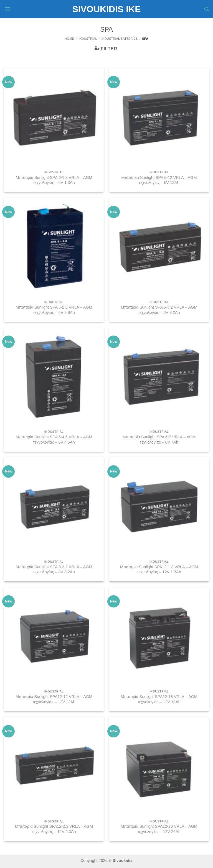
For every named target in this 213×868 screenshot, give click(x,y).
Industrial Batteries (120, 39)
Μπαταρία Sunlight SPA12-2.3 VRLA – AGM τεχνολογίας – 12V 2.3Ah (54, 829)
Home (70, 39)
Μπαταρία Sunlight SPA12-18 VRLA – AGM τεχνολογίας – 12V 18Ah (159, 699)
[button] (7, 9)
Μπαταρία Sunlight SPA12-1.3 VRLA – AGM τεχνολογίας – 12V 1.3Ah (159, 570)
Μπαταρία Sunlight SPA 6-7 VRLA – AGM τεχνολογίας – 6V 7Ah (159, 440)
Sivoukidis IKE (106, 9)
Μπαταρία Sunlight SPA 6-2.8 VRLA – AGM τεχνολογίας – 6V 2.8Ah (54, 310)
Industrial (88, 39)
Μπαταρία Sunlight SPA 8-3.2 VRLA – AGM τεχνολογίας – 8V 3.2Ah (54, 570)
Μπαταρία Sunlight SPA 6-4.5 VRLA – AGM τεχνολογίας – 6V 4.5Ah (54, 440)
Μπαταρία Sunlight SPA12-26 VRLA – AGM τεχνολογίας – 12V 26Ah (159, 829)
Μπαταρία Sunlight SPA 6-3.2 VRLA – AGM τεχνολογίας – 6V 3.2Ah (159, 310)
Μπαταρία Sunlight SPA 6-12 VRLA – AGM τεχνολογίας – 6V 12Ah (159, 180)
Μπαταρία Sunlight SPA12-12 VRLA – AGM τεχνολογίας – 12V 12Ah (54, 699)
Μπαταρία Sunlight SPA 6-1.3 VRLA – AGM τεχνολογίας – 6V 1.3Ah (54, 180)
